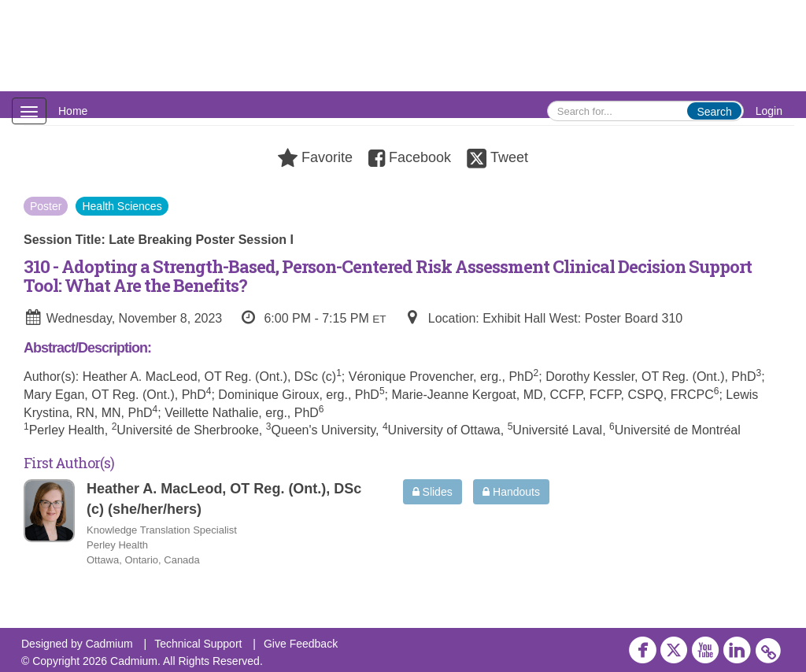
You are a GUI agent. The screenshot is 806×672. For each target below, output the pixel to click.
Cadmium (109, 644)
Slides (433, 492)
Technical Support (198, 644)
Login (769, 111)
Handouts (511, 492)
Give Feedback (301, 644)
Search (714, 112)
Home (73, 111)
